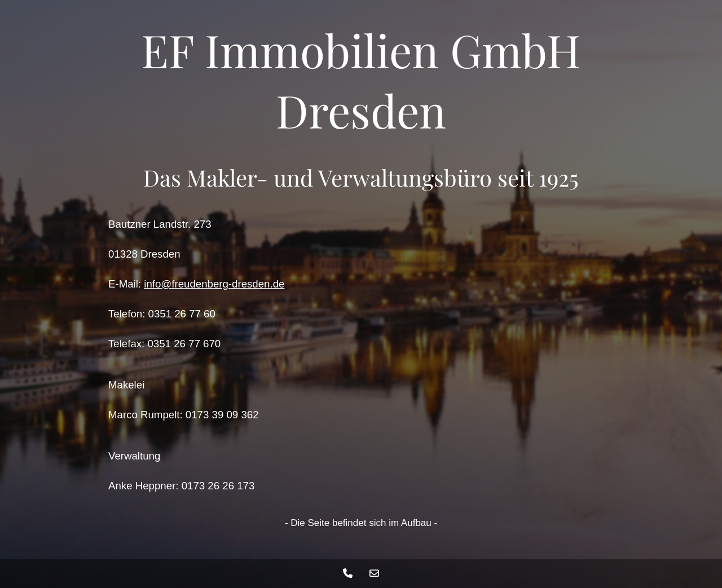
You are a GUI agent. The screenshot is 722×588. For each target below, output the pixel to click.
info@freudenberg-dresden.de (214, 284)
